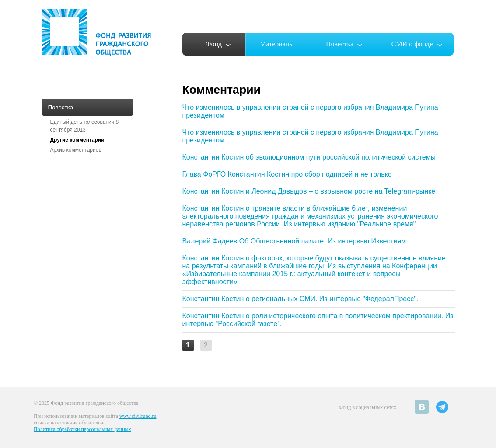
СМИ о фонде (412, 44)
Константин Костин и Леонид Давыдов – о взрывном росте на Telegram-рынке (309, 191)
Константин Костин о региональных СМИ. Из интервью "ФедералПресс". (300, 299)
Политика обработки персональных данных (82, 429)
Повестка (340, 44)
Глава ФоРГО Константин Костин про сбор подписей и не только (287, 174)
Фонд (214, 44)
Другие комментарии (77, 140)
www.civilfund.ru (138, 416)
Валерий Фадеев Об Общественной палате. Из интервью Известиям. (295, 241)
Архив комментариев (76, 150)
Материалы (277, 44)
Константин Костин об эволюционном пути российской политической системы (309, 157)
